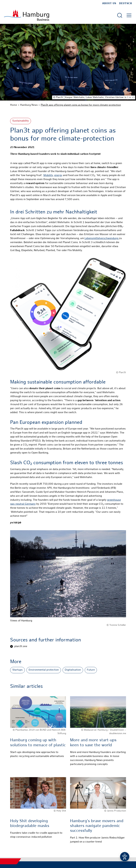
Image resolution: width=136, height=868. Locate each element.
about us (109, 4)
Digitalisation (73, 670)
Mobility (48, 175)
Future (91, 670)
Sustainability (21, 121)
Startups (17, 670)
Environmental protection (44, 670)
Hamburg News (29, 105)
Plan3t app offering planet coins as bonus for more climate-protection (81, 105)
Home (14, 105)
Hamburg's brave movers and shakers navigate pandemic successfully (97, 826)
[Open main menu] (129, 15)
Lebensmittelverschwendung (102, 239)
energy (58, 175)
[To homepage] (27, 15)
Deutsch (126, 4)
